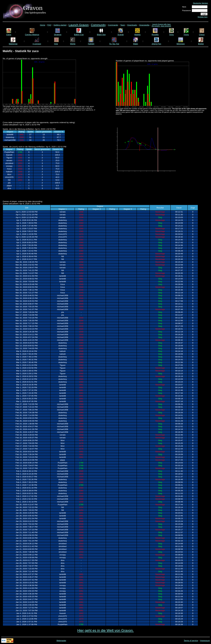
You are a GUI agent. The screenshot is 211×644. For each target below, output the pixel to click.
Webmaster (61, 641)
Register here (203, 17)
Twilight (91, 44)
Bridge (201, 44)
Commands (113, 25)
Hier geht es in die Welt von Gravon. (105, 630)
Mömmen (181, 44)
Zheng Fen (156, 44)
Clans (9, 35)
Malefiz (137, 35)
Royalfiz (155, 35)
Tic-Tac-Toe (114, 44)
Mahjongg (13, 44)
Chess (202, 35)
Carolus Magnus (32, 35)
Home (42, 25)
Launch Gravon (79, 25)
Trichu (186, 35)
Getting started (60, 25)
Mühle (73, 44)
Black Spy (101, 35)
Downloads (132, 25)
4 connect (37, 44)
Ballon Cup (79, 35)
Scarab (121, 35)
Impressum (205, 641)
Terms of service (191, 641)
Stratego (58, 35)
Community (98, 25)
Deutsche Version (200, 3)
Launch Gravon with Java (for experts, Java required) (161, 25)
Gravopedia (144, 25)
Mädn (136, 44)
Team (123, 25)
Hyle (56, 44)
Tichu (171, 35)
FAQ (49, 25)
